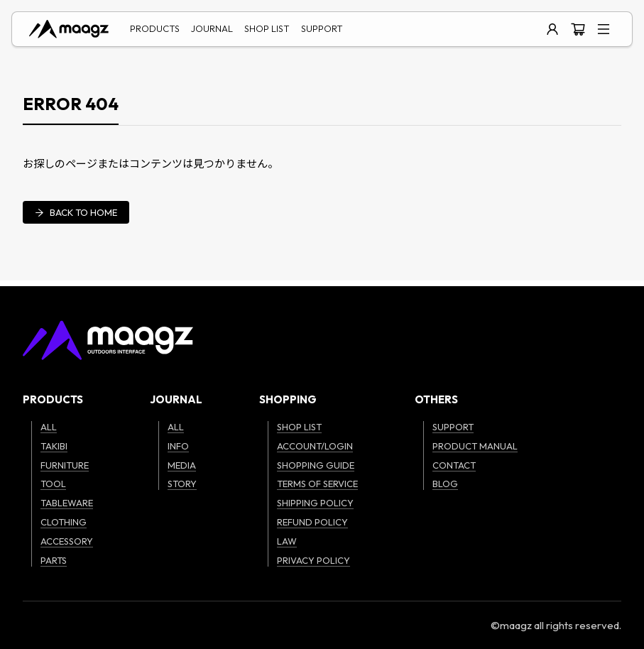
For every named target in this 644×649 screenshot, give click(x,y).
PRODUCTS (155, 28)
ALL (49, 427)
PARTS (54, 560)
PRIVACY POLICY (313, 560)
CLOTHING (64, 522)
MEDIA (182, 465)
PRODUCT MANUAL (475, 446)
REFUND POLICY (312, 522)
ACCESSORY (67, 541)
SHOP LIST (267, 28)
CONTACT (454, 465)
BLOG (445, 484)
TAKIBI (54, 446)
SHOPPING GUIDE (316, 465)
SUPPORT (322, 28)
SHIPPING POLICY (315, 503)
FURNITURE (65, 465)
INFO (178, 446)
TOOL (53, 484)
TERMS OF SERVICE (317, 484)
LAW (287, 541)
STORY (182, 484)
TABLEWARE (67, 503)
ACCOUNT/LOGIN (315, 446)
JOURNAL (212, 28)
